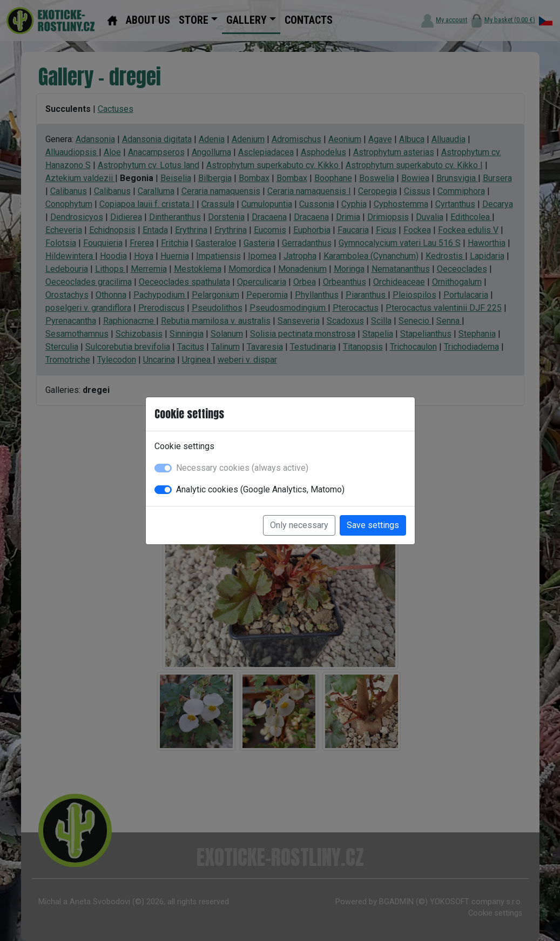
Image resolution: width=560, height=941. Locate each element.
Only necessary (299, 525)
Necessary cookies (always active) (242, 468)
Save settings (373, 525)
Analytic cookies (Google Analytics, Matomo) (260, 489)
